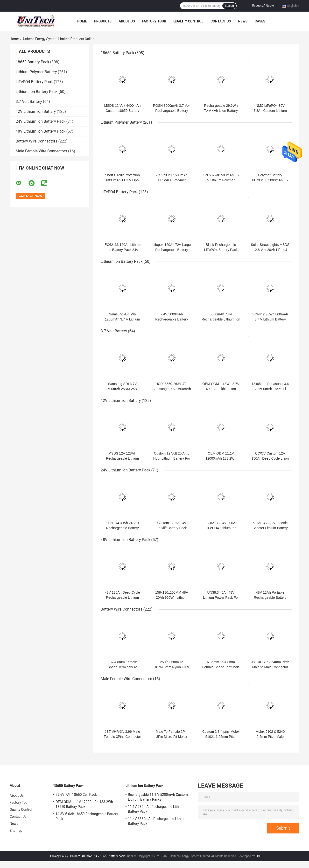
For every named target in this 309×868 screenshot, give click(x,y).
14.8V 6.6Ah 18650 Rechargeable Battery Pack (87, 816)
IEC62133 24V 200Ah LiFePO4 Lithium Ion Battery (221, 528)
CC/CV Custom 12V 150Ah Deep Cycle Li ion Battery (270, 458)
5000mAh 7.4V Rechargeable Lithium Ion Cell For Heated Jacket (221, 319)
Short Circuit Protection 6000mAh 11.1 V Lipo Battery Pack (122, 180)
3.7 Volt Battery (29, 102)
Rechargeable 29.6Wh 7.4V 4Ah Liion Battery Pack (221, 111)
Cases (260, 21)
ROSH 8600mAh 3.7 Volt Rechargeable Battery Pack (172, 111)
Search (229, 6)
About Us (127, 21)
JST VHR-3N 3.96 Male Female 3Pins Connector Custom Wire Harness (122, 737)
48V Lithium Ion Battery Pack (41, 131)
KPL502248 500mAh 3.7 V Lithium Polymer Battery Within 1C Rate (221, 180)
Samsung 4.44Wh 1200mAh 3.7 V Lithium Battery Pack (122, 319)
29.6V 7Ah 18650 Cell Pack (76, 795)
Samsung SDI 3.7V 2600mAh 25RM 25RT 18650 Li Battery (122, 389)
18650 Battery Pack (32, 62)
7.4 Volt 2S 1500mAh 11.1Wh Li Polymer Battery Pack (172, 180)
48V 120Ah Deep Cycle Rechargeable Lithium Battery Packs (122, 598)
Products (103, 21)
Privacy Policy (59, 856)
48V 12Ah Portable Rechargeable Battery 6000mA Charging (270, 598)
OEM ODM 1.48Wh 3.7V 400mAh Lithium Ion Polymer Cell (221, 389)
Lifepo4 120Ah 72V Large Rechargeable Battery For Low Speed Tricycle (172, 250)
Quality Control (188, 21)
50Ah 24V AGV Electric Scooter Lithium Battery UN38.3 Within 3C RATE (270, 528)
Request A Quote (263, 6)
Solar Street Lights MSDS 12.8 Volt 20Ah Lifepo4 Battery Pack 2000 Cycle (270, 250)
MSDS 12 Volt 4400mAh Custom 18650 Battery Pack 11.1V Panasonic (123, 111)
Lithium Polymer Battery (36, 72)
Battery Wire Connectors (37, 141)
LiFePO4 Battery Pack (34, 82)
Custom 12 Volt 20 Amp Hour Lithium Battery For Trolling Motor (172, 458)
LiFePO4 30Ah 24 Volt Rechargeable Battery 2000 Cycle (123, 528)
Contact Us (221, 21)
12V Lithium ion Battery (36, 111)
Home (82, 21)
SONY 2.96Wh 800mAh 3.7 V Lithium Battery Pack (270, 319)
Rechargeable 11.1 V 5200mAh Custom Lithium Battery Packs (158, 797)
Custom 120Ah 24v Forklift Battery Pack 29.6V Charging (172, 528)
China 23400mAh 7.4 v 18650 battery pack (98, 856)
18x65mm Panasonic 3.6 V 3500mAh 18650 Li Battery (270, 389)
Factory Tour (154, 21)
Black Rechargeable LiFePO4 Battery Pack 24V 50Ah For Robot (221, 250)
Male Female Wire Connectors (41, 151)
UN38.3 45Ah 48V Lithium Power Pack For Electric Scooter (221, 598)
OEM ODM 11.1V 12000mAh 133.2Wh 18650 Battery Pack (221, 458)
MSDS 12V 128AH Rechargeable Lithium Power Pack (122, 458)
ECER (259, 856)
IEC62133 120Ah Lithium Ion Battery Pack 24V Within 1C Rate (122, 250)
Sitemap (16, 831)
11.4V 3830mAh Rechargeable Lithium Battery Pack (157, 821)
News (243, 21)
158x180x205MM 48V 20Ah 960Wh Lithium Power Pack (172, 598)
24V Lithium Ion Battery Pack (41, 121)
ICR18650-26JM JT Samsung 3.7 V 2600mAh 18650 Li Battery (172, 389)
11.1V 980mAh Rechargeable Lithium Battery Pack (156, 809)
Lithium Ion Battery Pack (37, 92)
